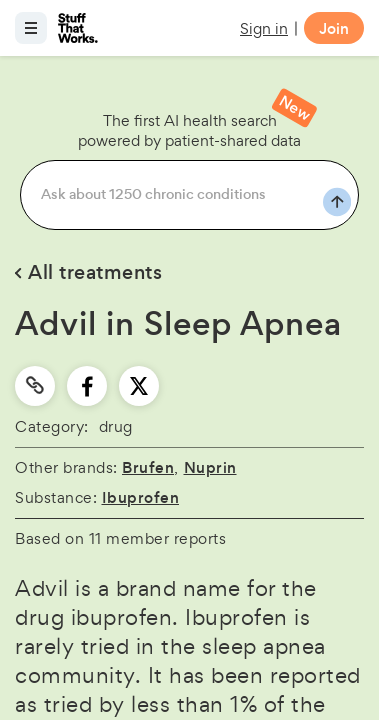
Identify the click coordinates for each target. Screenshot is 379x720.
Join (334, 28)
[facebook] (87, 386)
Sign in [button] (264, 28)
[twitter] (139, 386)
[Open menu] (31, 28)
